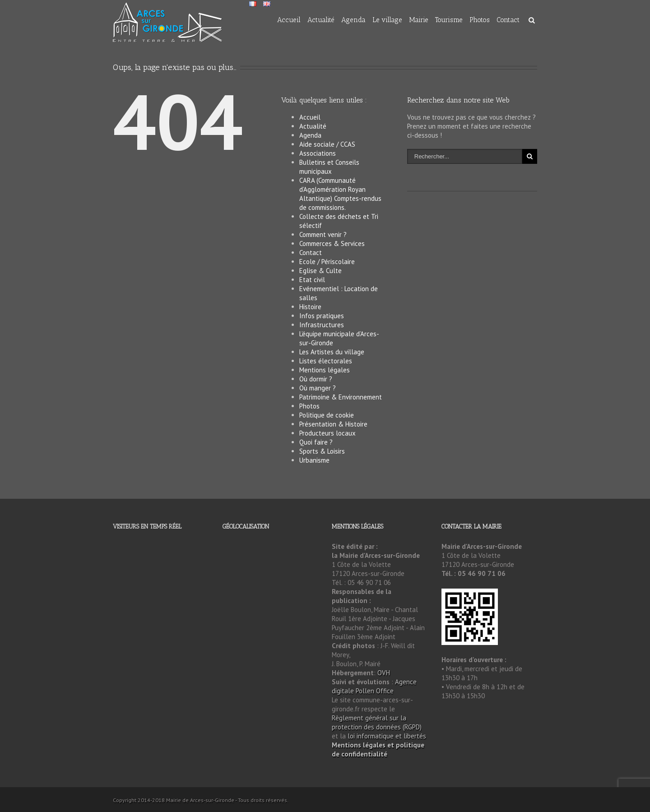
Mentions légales (325, 370)
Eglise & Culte (320, 271)
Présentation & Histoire (333, 424)
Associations (318, 153)
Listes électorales (326, 361)
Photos (480, 20)
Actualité (321, 20)
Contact (508, 20)
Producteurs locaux (327, 433)
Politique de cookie (327, 415)
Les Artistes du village (332, 352)
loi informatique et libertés (387, 736)
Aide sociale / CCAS (327, 144)
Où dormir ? (316, 379)
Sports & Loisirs (322, 451)
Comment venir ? (323, 234)
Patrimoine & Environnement (341, 397)
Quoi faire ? (316, 442)
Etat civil (312, 280)
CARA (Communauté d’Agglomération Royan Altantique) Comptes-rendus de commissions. (340, 194)
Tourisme (449, 20)
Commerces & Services (332, 244)
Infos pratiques (322, 316)
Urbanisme (314, 460)
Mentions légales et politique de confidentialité (378, 749)
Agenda (353, 20)
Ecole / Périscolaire (327, 262)
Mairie (419, 20)
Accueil (289, 20)
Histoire (310, 307)
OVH (384, 673)
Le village (387, 20)
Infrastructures (322, 325)
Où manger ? (318, 388)
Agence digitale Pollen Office (374, 686)
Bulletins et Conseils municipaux (329, 167)
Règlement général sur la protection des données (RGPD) (377, 722)
